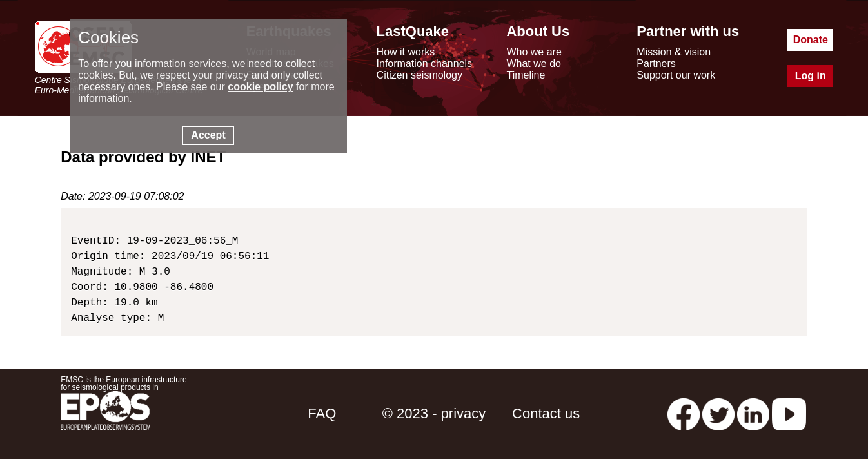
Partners (656, 63)
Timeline (526, 75)
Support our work (676, 75)
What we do (533, 63)
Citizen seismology (419, 75)
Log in (811, 76)
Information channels (425, 63)
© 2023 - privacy (434, 413)
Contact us (546, 413)
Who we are (534, 52)
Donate (811, 40)
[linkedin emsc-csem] (753, 413)
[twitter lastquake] (718, 413)
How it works (406, 52)
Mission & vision (674, 52)
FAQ (322, 413)
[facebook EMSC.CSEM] (684, 413)
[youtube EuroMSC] (789, 413)
